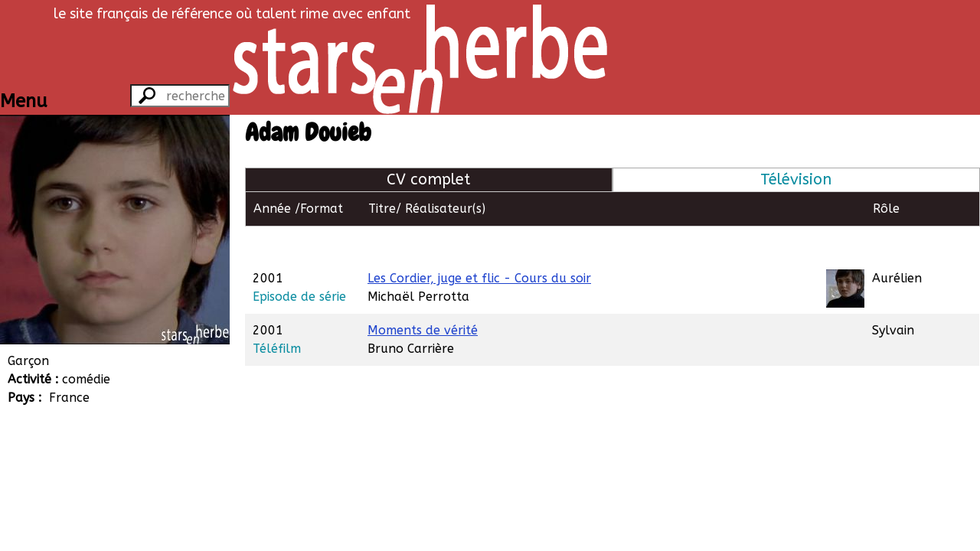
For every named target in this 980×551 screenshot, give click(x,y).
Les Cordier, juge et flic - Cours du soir (479, 243)
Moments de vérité (423, 295)
